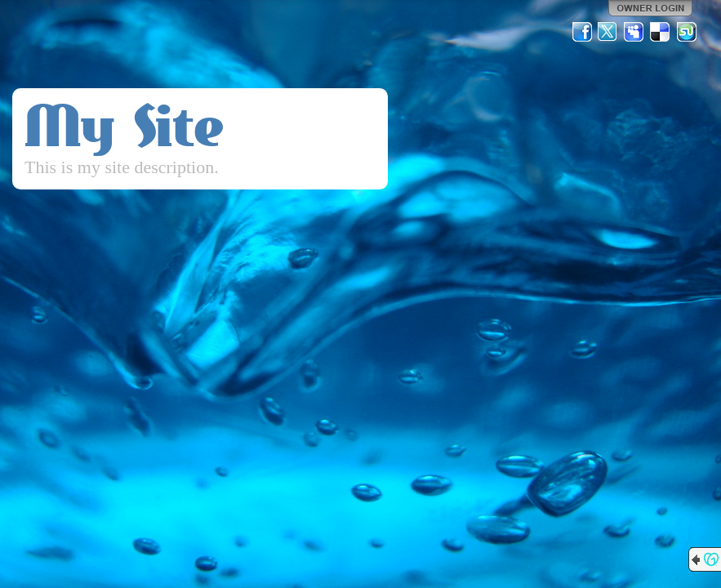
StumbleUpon (687, 32)
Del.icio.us (661, 32)
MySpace (634, 32)
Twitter (608, 32)
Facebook (582, 32)
